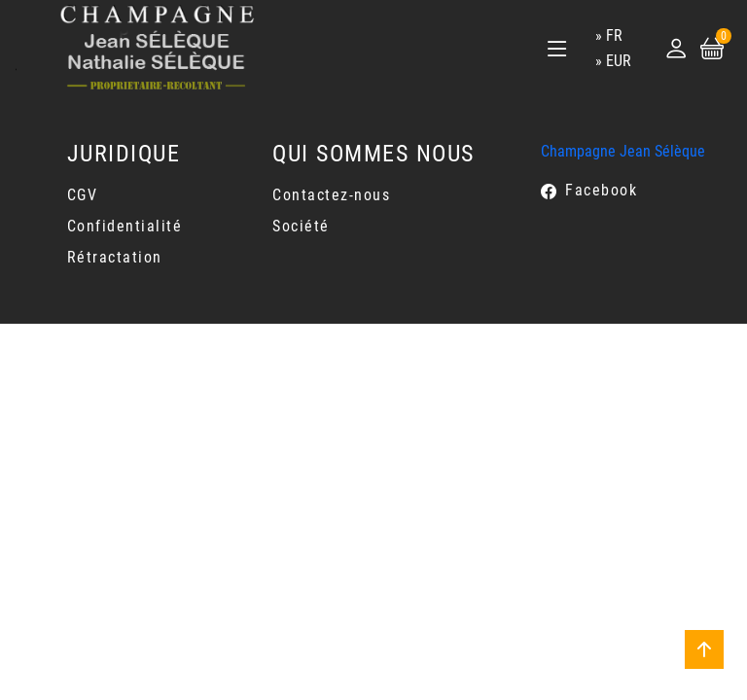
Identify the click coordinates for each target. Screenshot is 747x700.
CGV (83, 195)
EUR (619, 61)
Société (301, 226)
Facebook (601, 190)
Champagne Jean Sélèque (623, 151)
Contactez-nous (331, 195)
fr (614, 35)
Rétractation (115, 257)
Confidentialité (125, 226)
